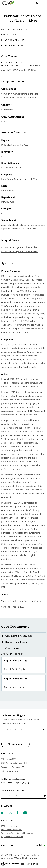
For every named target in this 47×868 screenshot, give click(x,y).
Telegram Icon (43, 729)
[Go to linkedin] (3, 812)
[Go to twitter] (10, 812)
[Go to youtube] (25, 812)
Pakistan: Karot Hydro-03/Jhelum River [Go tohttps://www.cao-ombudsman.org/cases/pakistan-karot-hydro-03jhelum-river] (19, 247)
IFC (3, 156)
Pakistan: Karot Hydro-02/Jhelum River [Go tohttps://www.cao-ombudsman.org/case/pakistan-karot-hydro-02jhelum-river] (19, 251)
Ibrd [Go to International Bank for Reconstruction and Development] (23, 864)
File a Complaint (15, 744)
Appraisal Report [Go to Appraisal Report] (23, 665)
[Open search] (37, 3)
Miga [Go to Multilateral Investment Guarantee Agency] (33, 864)
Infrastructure (8, 190)
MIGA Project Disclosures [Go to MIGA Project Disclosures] (11, 830)
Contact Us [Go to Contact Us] (7, 845)
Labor (4, 121)
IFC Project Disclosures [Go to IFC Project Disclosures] (11, 826)
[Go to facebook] (17, 812)
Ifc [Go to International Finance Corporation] (29, 864)
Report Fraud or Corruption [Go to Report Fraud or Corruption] (12, 837)
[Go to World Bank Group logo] (10, 864)
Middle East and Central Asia (15, 145)
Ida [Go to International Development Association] (26, 864)
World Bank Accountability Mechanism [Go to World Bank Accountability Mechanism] (17, 833)
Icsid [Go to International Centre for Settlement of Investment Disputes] (38, 864)
